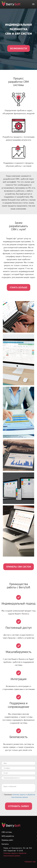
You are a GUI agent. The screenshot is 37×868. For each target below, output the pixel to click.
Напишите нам (30, 862)
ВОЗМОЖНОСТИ (19, 48)
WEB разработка (8, 836)
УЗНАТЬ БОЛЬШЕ (19, 287)
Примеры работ (7, 840)
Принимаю (19, 796)
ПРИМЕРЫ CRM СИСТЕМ (19, 567)
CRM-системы (7, 832)
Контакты (5, 844)
